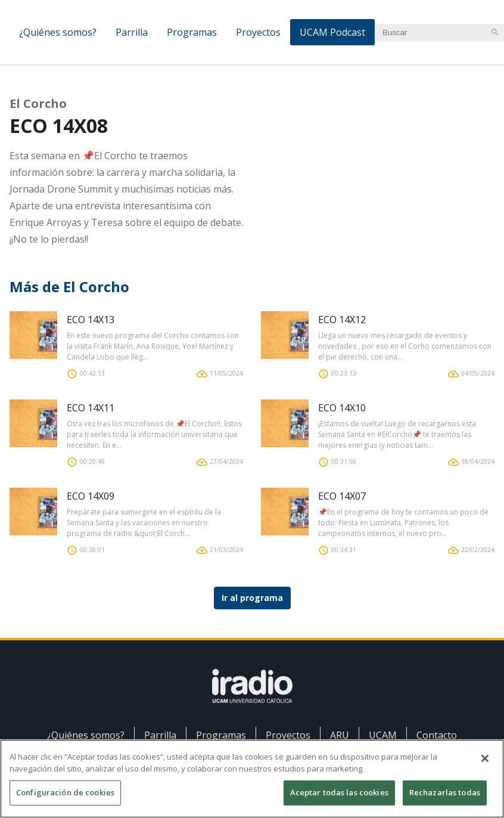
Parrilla (132, 32)
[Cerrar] (485, 764)
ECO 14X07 (342, 496)
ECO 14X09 (91, 496)
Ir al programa (252, 598)
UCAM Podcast (332, 32)
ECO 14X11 (91, 408)
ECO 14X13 (91, 320)
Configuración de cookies (65, 798)
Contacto (437, 735)
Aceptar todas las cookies (339, 798)
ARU (340, 735)
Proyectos (258, 32)
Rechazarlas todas (445, 798)
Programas (192, 32)
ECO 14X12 (342, 320)
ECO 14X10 (342, 408)
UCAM (383, 735)
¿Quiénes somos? (58, 32)
